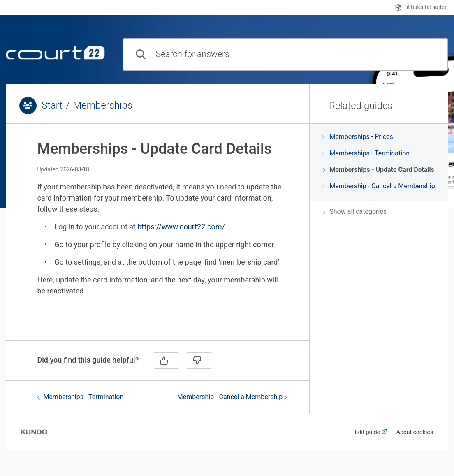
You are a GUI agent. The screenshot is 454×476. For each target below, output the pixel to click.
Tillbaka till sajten (421, 7)
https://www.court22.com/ (181, 227)
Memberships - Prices (358, 137)
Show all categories (355, 211)
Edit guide (367, 432)
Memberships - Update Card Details (379, 170)
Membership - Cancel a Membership (232, 397)
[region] (158, 237)
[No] (199, 360)
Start (52, 105)
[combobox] (285, 54)
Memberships (103, 105)
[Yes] (166, 360)
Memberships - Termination (80, 397)
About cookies (415, 432)
